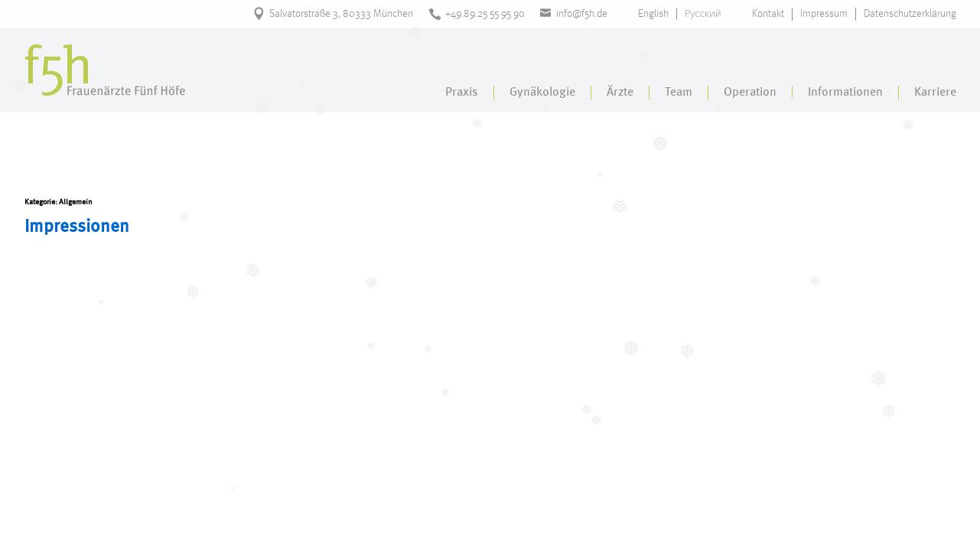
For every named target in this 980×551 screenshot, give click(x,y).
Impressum (824, 14)
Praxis (462, 93)
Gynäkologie (542, 93)
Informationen (845, 93)
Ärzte (620, 93)
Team (679, 93)
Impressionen (77, 227)
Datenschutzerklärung (910, 14)
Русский (703, 13)
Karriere (935, 93)
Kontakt (768, 14)
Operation (750, 93)
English (653, 14)
